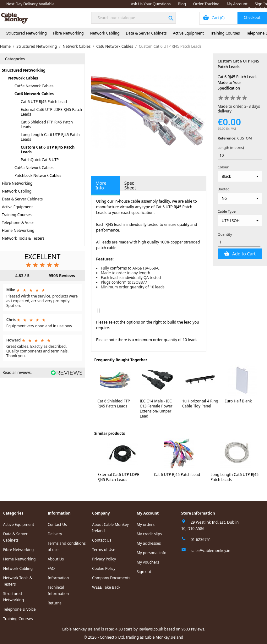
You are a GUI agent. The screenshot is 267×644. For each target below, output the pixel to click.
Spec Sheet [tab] (130, 185)
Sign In (261, 4)
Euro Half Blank (238, 401)
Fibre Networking (68, 33)
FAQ (51, 568)
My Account (237, 4)
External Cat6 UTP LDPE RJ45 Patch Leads (51, 112)
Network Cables (23, 78)
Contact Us (257, 9)
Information (58, 578)
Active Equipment (188, 33)
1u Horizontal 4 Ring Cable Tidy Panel (200, 404)
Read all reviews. (17, 372)
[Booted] (240, 199)
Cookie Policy (104, 568)
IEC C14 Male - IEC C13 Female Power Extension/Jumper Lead (156, 409)
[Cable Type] (240, 221)
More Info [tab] (101, 185)
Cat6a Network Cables (34, 168)
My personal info (152, 553)
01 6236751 (201, 540)
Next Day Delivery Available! (31, 4)
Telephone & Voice (18, 223)
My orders (146, 524)
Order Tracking (206, 4)
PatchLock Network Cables (38, 175)
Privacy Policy (104, 559)
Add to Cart (243, 254)
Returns (55, 603)
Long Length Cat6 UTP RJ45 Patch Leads (50, 137)
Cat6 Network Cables (34, 94)
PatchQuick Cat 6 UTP (40, 160)
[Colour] (240, 176)
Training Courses (225, 33)
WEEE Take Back (106, 587)
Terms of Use (104, 550)
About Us (56, 559)
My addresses (149, 543)
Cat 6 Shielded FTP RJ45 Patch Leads (47, 124)
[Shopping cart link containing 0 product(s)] (233, 18)
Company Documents (111, 578)
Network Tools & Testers (23, 238)
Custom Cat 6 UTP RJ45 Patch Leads (48, 150)
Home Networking (18, 230)
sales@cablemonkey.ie (210, 551)
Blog (182, 4)
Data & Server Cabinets (146, 33)
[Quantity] (239, 242)
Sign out (144, 572)
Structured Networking (27, 33)
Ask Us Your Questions (151, 4)
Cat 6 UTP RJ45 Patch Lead (44, 102)
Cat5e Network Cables (34, 86)
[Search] (133, 18)
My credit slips (149, 534)
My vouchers (148, 562)
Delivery (55, 534)
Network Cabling (105, 33)
